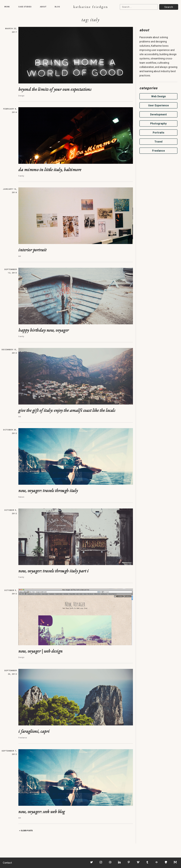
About (43, 7)
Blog (57, 7)
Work (7, 7)
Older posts (27, 831)
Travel (158, 142)
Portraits (159, 133)
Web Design (159, 96)
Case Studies (25, 7)
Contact (7, 863)
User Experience (159, 105)
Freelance (159, 151)
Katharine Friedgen (91, 7)
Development (159, 114)
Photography (158, 124)
